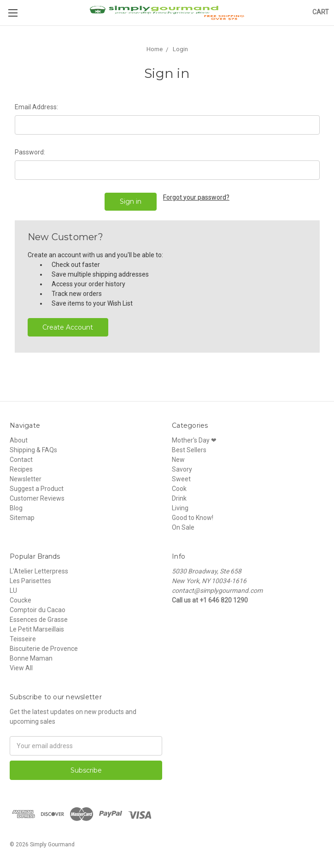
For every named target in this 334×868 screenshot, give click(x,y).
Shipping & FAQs (33, 450)
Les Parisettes (30, 581)
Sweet (181, 479)
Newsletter (26, 479)
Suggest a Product (37, 489)
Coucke (21, 600)
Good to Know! (193, 518)
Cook (179, 489)
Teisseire (23, 639)
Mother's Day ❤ (194, 440)
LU (13, 590)
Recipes (21, 469)
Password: (30, 152)
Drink (179, 498)
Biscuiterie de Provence (44, 649)
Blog (16, 508)
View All (21, 668)
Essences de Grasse (39, 620)
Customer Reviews (37, 498)
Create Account (68, 327)
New (178, 460)
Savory (182, 469)
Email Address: (36, 107)
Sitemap (22, 518)
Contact (21, 460)
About (19, 440)
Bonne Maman (31, 658)
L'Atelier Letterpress (39, 571)
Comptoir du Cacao (38, 610)
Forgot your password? (196, 197)
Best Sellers (189, 450)
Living (180, 508)
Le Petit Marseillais (37, 629)
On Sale (183, 527)
